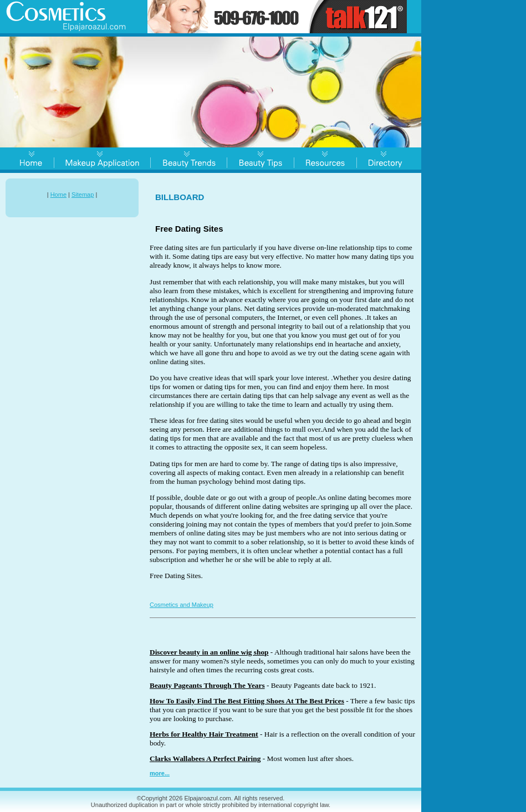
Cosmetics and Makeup (182, 605)
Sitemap (83, 195)
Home (58, 195)
